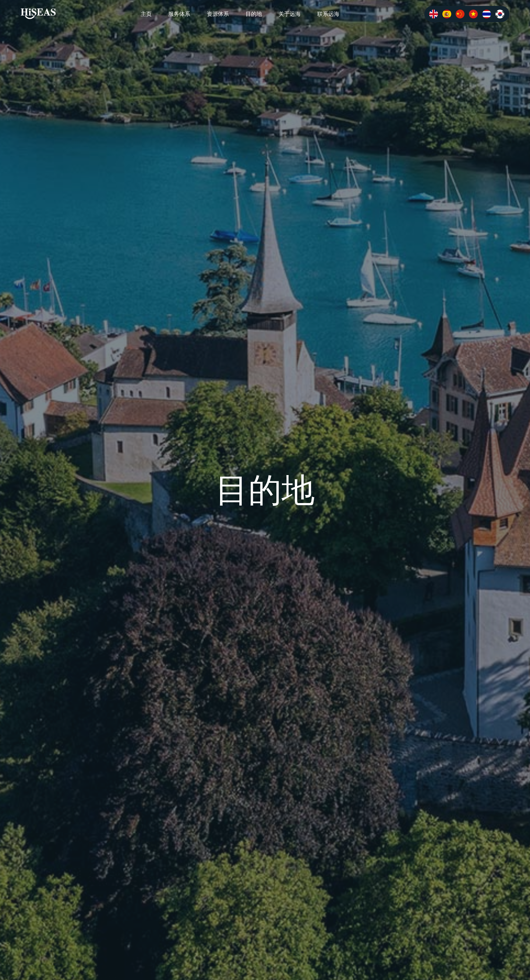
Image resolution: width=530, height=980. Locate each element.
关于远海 (290, 14)
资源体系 (218, 14)
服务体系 (179, 14)
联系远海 (328, 14)
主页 (146, 14)
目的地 (254, 14)
